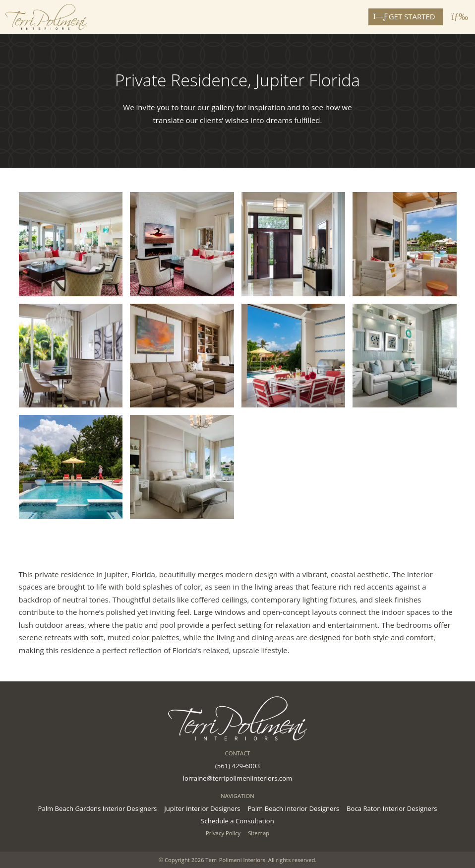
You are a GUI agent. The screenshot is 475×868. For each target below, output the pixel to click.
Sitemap (259, 833)
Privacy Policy (223, 833)
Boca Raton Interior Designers (392, 808)
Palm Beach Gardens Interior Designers (98, 808)
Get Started (406, 16)
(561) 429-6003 (237, 766)
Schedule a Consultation (237, 821)
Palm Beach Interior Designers (294, 808)
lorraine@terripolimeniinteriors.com (237, 778)
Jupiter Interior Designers (202, 808)
